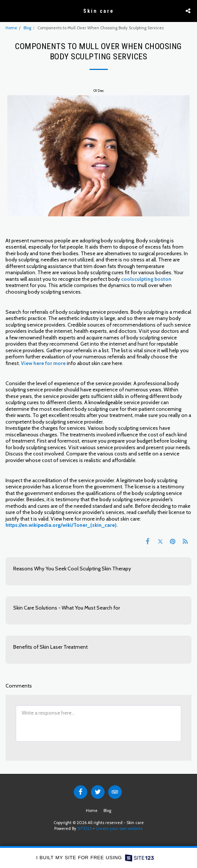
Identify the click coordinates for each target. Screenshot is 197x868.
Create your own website (119, 828)
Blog (27, 28)
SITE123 (85, 828)
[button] (8, 11)
